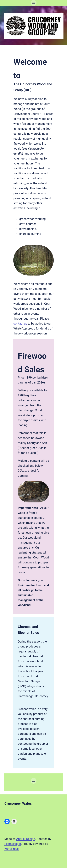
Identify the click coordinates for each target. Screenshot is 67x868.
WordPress (12, 849)
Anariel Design (26, 839)
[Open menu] (34, 3)
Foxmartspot (13, 844)
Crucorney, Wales (18, 803)
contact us (20, 324)
